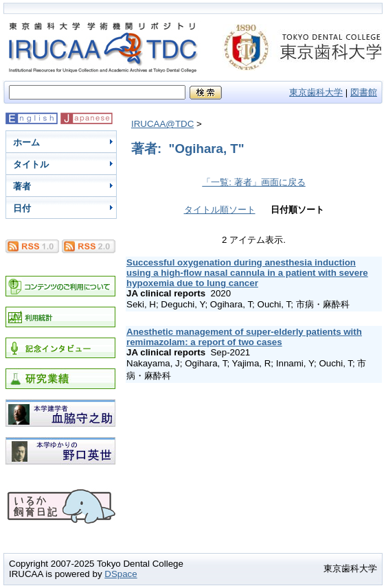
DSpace (121, 574)
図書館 (364, 92)
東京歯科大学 (316, 92)
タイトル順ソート (220, 210)
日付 (22, 208)
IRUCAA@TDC (162, 124)
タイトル (31, 164)
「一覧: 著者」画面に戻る (253, 182)
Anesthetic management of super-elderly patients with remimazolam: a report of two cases (244, 337)
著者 (22, 186)
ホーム (26, 142)
